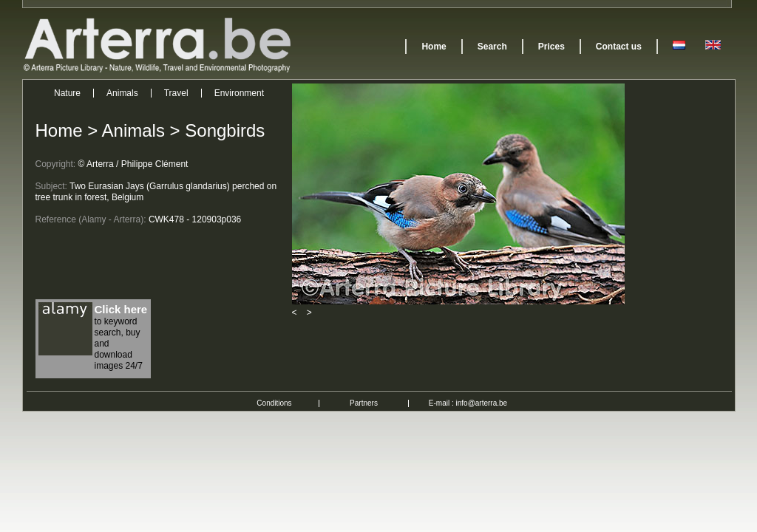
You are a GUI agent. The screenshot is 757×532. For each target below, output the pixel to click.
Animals (122, 93)
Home (434, 47)
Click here (121, 309)
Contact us (619, 47)
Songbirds (225, 130)
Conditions (274, 403)
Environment (239, 93)
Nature (67, 93)
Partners (364, 403)
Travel (176, 93)
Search (492, 47)
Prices (551, 47)
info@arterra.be (482, 403)
